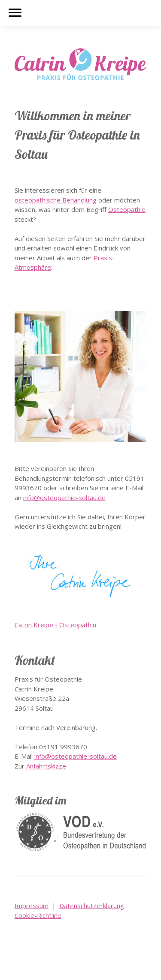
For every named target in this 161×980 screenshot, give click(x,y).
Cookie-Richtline (38, 915)
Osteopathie (127, 209)
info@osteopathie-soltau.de (64, 497)
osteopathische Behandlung (56, 200)
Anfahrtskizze (46, 766)
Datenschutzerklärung (92, 906)
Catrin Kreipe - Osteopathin (55, 625)
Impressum (32, 906)
